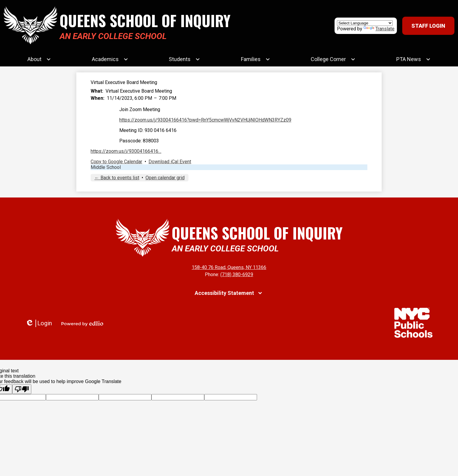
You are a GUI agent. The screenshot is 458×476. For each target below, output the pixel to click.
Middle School (106, 167)
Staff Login (428, 26)
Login (39, 323)
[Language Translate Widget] (365, 23)
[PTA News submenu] (413, 59)
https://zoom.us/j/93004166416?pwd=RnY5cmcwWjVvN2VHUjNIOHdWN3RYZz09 (205, 120)
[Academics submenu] (110, 59)
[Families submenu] (256, 59)
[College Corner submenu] (333, 59)
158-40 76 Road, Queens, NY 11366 (229, 267)
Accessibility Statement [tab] (224, 293)
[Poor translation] (22, 389)
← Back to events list (117, 178)
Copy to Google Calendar (116, 162)
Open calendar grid (165, 178)
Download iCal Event (170, 162)
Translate (379, 29)
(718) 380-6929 (237, 274)
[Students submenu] (184, 59)
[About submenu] (39, 59)
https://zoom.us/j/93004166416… (126, 151)
